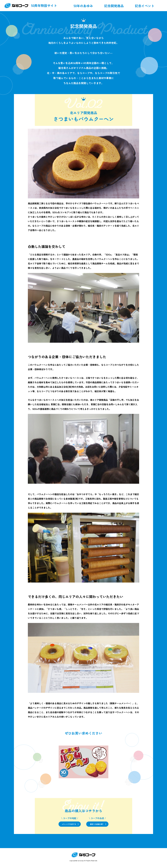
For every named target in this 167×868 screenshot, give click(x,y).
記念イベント (145, 6)
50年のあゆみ (83, 6)
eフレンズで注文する (59, 826)
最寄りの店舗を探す (106, 826)
